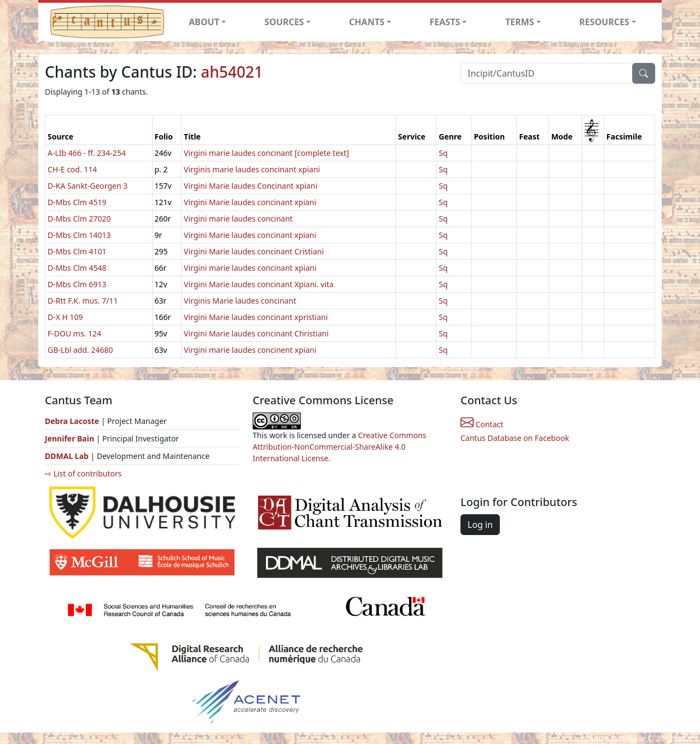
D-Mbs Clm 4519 (77, 202)
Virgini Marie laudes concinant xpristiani (256, 317)
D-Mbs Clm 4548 (77, 268)
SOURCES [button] (284, 22)
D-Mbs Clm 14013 (79, 235)
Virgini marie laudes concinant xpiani (250, 268)
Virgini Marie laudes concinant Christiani (256, 333)
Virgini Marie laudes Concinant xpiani (250, 186)
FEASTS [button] (445, 22)
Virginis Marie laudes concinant (240, 301)
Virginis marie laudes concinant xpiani (252, 169)
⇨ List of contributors (83, 473)
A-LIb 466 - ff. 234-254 (87, 153)
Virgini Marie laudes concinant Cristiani (254, 251)
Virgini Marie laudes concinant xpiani (250, 202)
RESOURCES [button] (604, 22)
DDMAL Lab (67, 456)
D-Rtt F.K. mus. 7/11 (83, 301)
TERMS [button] (520, 22)
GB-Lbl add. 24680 (80, 350)
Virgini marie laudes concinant (238, 219)
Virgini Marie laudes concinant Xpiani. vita (259, 284)
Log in (480, 525)
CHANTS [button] (367, 22)
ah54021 (232, 72)
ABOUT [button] (204, 22)
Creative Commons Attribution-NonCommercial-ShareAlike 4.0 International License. (340, 447)
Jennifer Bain (71, 438)
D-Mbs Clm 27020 (79, 219)
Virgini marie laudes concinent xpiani (250, 350)
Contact (482, 424)
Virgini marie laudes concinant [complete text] (266, 153)
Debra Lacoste (72, 421)
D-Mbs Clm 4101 (77, 251)
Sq (443, 153)
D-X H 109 (65, 317)
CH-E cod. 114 (72, 169)
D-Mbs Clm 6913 (77, 284)
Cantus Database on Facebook (515, 438)
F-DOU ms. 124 (74, 333)
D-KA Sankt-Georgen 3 (87, 186)
